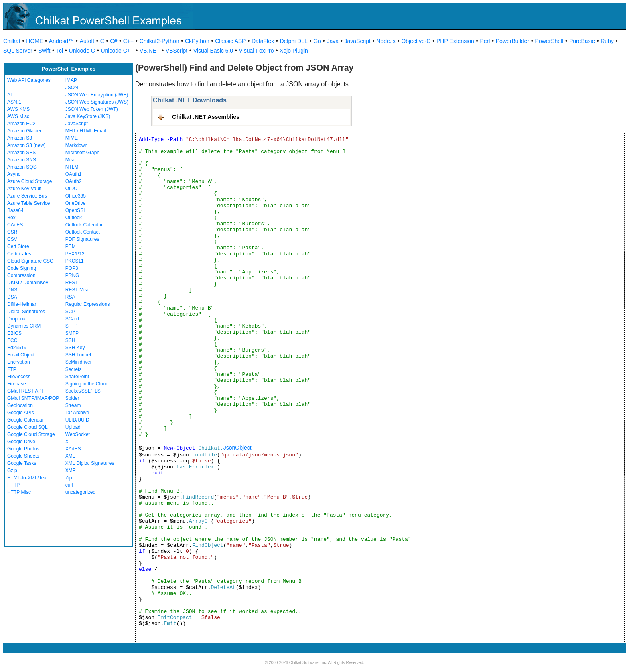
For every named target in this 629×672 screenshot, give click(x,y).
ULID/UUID (77, 420)
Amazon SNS (22, 160)
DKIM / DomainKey (28, 283)
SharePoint (77, 377)
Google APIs (21, 413)
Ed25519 (17, 348)
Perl (485, 41)
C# (114, 41)
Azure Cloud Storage (29, 181)
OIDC (71, 189)
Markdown (76, 145)
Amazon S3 (20, 138)
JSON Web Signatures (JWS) (97, 102)
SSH (70, 340)
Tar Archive (77, 413)
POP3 (72, 268)
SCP (70, 312)
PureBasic (582, 41)
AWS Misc (18, 116)
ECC (12, 340)
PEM (71, 246)
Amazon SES (21, 153)
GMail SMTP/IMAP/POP (33, 398)
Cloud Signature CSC (30, 261)
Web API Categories (29, 80)
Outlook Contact (83, 232)
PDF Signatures (82, 239)
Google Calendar (25, 420)
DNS (12, 290)
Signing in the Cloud (87, 384)
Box (11, 218)
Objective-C (416, 41)
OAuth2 (74, 181)
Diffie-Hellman (22, 304)
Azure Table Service (29, 203)
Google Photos (23, 449)
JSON (72, 88)
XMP (71, 470)
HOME (34, 41)
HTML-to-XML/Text (27, 478)
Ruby (607, 41)
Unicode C (82, 51)
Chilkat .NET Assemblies (206, 117)
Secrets (74, 369)
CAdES (15, 225)
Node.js (386, 41)
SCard (72, 319)
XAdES (73, 449)
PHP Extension (455, 41)
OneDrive (76, 203)
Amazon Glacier (24, 131)
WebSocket (78, 434)
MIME (72, 138)
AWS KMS (18, 109)
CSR (12, 232)
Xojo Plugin (294, 51)
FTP (12, 369)
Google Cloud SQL (27, 427)
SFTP (72, 326)
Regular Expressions (88, 304)
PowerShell (549, 41)
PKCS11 (75, 261)
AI (9, 95)
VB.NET (150, 51)
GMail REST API (25, 391)
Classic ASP (230, 41)
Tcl (60, 51)
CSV (12, 239)
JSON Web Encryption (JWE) (97, 95)
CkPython (197, 41)
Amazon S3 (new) (26, 145)
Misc (70, 160)
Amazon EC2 (21, 124)
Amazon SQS (22, 167)
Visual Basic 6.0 (213, 51)
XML (70, 456)
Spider (72, 398)
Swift (44, 51)
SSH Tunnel (78, 355)
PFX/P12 (75, 254)
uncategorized (80, 492)
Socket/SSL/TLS (83, 391)
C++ (128, 41)
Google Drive (21, 442)
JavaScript (358, 41)
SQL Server (18, 51)
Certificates (19, 254)
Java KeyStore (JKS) (88, 116)
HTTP (13, 485)
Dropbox (16, 319)
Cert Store (18, 246)
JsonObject (237, 448)
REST (72, 283)
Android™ (61, 41)
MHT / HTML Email (86, 131)
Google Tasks (22, 463)
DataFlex (263, 41)
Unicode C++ (117, 51)
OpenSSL (76, 210)
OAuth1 (74, 174)
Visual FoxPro (257, 51)
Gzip (12, 470)
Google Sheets (23, 456)
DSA (12, 297)
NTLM (72, 167)
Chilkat (12, 41)
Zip (69, 478)
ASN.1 (14, 102)
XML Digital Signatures (90, 463)
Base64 (15, 210)
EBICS (14, 333)
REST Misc (77, 290)
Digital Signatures (26, 312)
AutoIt (87, 41)
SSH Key (75, 348)
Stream (73, 405)
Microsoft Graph (82, 153)
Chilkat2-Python (159, 41)
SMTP (72, 333)
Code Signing (22, 268)
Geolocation (20, 405)
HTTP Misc (19, 492)
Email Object (21, 355)
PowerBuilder (512, 41)
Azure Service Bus (27, 196)
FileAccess (19, 377)
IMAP (71, 80)
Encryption (19, 362)
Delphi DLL (293, 41)
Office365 (76, 196)
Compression (21, 275)
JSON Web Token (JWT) (92, 109)
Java (333, 41)
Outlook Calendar (84, 225)
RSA (70, 297)
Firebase (17, 384)
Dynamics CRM (24, 326)
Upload (73, 427)
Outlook (74, 218)
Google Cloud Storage (31, 434)
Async (14, 174)
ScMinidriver (79, 362)
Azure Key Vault (24, 189)
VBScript (177, 51)
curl (69, 485)
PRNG (72, 275)
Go (317, 41)
